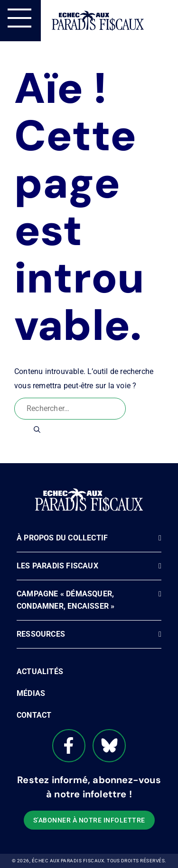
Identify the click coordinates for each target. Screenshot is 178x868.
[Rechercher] (37, 429)
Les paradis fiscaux (57, 566)
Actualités (40, 672)
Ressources (41, 634)
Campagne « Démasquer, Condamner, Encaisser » (66, 600)
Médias (31, 693)
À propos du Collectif (62, 538)
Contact (34, 715)
